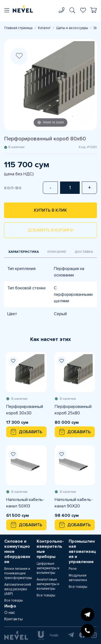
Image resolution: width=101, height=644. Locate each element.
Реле (73, 569)
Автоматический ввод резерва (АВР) (18, 589)
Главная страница (18, 28)
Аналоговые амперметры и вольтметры (48, 584)
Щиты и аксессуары (72, 28)
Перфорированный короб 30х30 (25, 410)
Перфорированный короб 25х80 (73, 410)
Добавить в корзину (51, 230)
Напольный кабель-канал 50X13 (25, 503)
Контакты (13, 619)
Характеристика (24, 252)
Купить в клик (50, 210)
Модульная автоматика (78, 578)
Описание (57, 252)
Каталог (44, 28)
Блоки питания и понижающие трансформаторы (18, 573)
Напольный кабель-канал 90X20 (74, 503)
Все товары (14, 600)
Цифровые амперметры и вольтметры (48, 568)
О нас (10, 613)
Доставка (84, 252)
